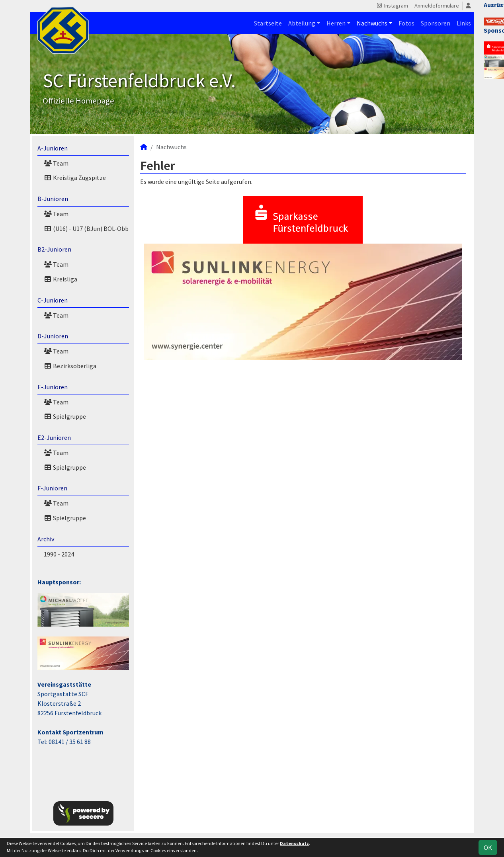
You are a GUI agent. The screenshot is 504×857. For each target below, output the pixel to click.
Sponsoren (436, 23)
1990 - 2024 (59, 554)
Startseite (268, 23)
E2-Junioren (54, 437)
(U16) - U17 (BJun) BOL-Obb (86, 228)
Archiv (46, 539)
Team (56, 163)
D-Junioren (53, 336)
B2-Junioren (54, 249)
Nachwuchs (372, 23)
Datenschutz (294, 843)
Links (464, 23)
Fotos (406, 23)
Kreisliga (61, 279)
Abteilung (302, 23)
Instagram (392, 6)
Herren (336, 23)
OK (488, 847)
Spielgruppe (65, 416)
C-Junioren (53, 300)
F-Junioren (52, 488)
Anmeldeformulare (437, 6)
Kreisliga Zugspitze (75, 178)
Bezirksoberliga (70, 366)
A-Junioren (53, 148)
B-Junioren (53, 199)
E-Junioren (53, 387)
